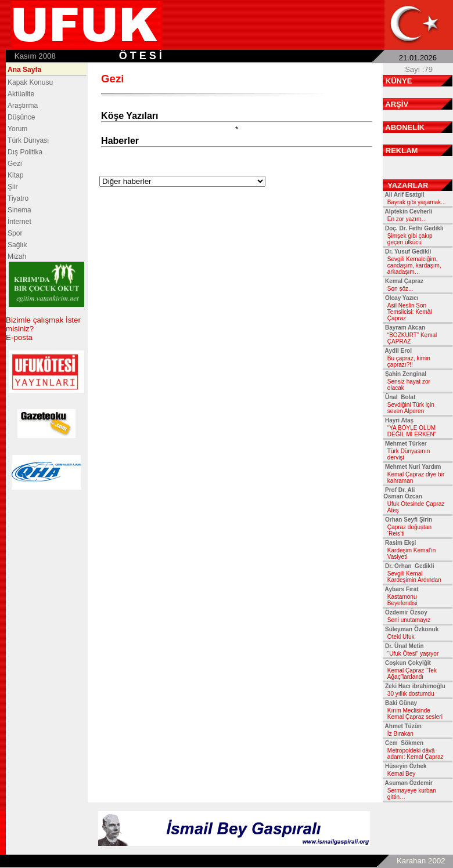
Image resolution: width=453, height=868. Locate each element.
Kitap (15, 175)
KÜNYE (399, 81)
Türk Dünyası (28, 140)
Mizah (17, 256)
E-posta (19, 337)
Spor (15, 233)
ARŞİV (397, 104)
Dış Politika (25, 152)
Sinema (19, 210)
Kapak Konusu (30, 82)
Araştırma (23, 106)
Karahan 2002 (421, 861)
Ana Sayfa (24, 70)
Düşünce (21, 117)
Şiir (12, 187)
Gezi (15, 164)
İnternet (19, 222)
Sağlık (17, 245)
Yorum (17, 129)
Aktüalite (21, 94)
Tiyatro (18, 198)
